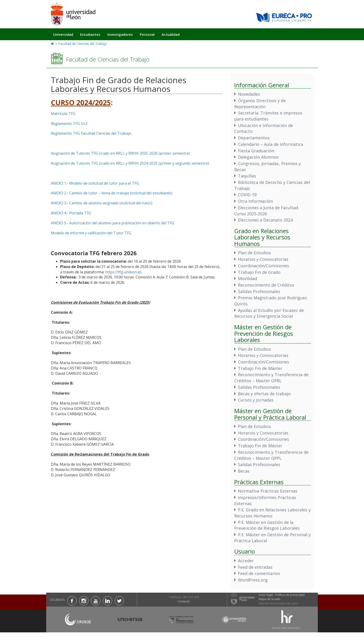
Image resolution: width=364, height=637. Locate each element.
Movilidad (248, 278)
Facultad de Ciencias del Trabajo (83, 44)
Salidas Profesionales (259, 291)
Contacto (184, 601)
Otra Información (255, 201)
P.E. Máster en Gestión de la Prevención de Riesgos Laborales (267, 525)
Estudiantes (90, 34)
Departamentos (254, 138)
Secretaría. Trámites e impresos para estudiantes (268, 116)
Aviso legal (266, 595)
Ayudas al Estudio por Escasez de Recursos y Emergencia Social (269, 313)
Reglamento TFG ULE (69, 124)
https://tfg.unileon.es (123, 272)
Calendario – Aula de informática (271, 144)
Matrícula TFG (63, 114)
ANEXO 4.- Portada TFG (71, 213)
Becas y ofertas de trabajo (264, 394)
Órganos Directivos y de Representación (260, 104)
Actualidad (171, 34)
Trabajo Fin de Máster (260, 368)
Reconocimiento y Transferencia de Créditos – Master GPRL (271, 378)
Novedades (249, 94)
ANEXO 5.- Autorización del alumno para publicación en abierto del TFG (112, 223)
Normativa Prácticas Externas (268, 491)
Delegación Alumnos (258, 157)
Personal (147, 34)
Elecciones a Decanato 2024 (265, 220)
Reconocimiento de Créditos (266, 285)
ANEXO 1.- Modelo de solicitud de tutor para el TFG (95, 183)
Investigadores (120, 34)
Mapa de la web (269, 599)
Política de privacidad (290, 595)
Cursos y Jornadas (256, 400)
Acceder (246, 561)
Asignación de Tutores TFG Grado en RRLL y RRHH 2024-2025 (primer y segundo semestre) (130, 163)
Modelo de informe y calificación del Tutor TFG (91, 233)
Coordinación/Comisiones (263, 266)
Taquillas (247, 176)
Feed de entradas (255, 567)
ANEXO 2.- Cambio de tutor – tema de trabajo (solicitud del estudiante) (112, 193)
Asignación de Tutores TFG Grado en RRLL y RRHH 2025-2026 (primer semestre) (120, 153)
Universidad (63, 34)
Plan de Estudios (254, 253)
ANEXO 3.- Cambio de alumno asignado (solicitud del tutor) (102, 203)
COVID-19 (247, 195)
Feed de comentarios (259, 573)
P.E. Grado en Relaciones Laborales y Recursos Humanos (272, 513)
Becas (244, 471)
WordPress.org (253, 580)
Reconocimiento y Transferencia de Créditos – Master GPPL (271, 455)
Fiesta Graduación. (257, 151)
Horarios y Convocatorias (263, 259)
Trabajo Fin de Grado (259, 272)
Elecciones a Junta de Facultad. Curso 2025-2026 (267, 211)
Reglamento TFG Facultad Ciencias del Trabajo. (91, 133)
